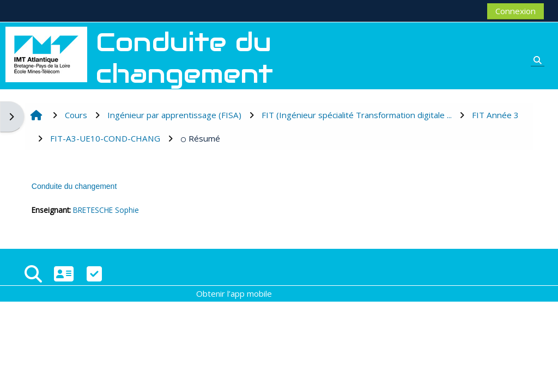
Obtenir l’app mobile (234, 293)
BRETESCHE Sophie (106, 210)
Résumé (201, 138)
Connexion (515, 11)
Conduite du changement (74, 186)
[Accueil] (46, 53)
